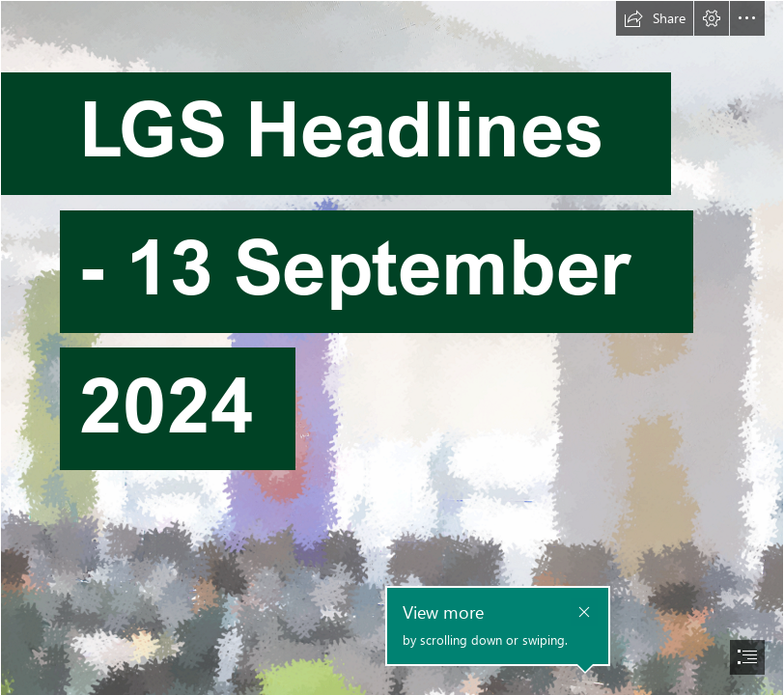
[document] (392, 347)
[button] (655, 18)
